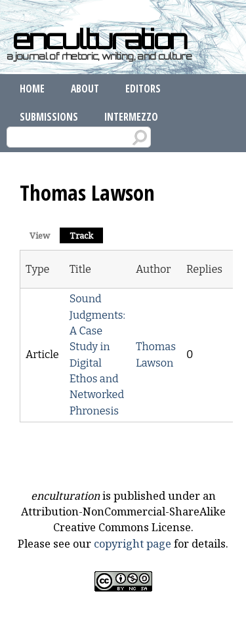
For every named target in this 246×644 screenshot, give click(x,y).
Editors (143, 89)
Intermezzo (131, 117)
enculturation (99, 39)
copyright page (133, 544)
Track (86, 234)
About (85, 89)
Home (32, 89)
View (40, 235)
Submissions (49, 117)
